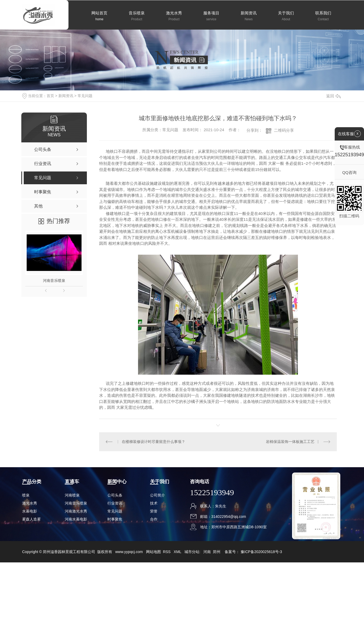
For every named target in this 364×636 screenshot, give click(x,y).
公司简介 (157, 495)
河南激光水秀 (76, 511)
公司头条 (115, 495)
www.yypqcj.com (129, 552)
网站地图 (153, 552)
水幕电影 (30, 511)
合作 (154, 519)
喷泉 (26, 495)
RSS (167, 552)
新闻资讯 (66, 96)
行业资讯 (115, 503)
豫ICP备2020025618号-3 (261, 552)
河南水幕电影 (76, 519)
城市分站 (192, 552)
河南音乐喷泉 (54, 281)
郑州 (217, 552)
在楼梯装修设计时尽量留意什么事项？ (153, 442)
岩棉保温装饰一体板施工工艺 (290, 442)
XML (178, 552)
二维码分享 (284, 130)
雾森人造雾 (31, 519)
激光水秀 (30, 503)
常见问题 (85, 96)
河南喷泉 (72, 495)
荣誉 (154, 511)
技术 (154, 503)
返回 (333, 96)
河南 (207, 552)
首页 (50, 96)
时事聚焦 (115, 519)
